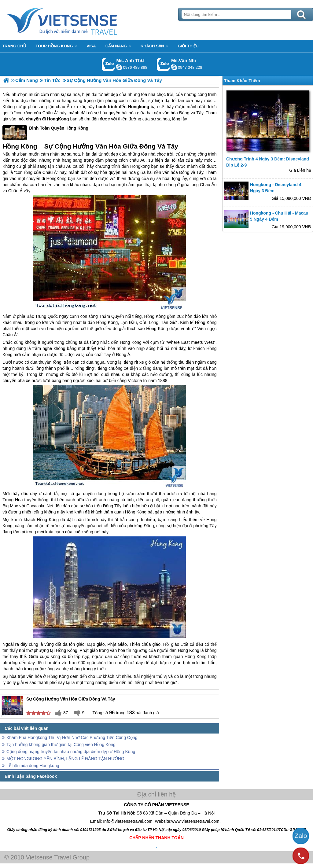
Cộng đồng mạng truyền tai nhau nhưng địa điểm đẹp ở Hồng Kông (71, 752)
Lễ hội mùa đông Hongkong (33, 766)
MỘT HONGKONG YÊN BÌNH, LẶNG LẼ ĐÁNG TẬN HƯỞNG (65, 759)
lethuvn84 (119, 67)
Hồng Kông (155, 316)
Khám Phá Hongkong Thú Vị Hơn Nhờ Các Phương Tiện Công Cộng (72, 737)
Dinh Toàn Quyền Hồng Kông (45, 133)
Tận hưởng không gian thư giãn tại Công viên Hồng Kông (61, 745)
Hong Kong (131, 342)
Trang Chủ (77, 20)
